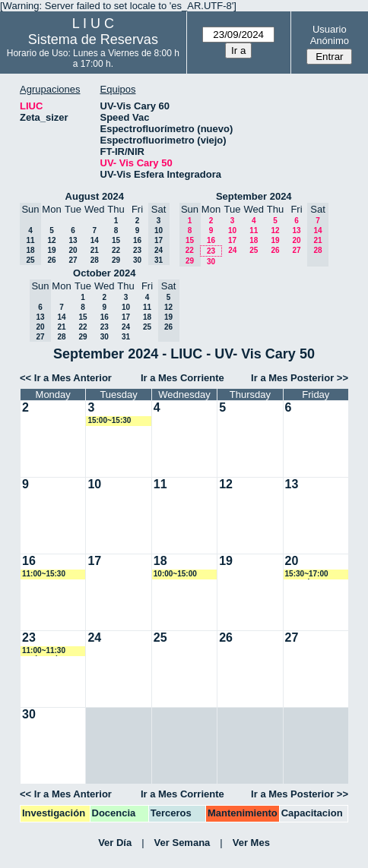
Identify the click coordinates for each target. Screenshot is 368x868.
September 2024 (254, 196)
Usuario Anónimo (330, 35)
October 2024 (104, 273)
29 (116, 260)
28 (95, 260)
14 (95, 240)
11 (254, 230)
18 (254, 240)
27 (73, 260)
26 (51, 260)
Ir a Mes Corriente (182, 378)
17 (232, 240)
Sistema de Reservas (93, 39)
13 (73, 240)
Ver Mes (251, 843)
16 (137, 240)
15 (116, 240)
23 (137, 250)
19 (51, 250)
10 (232, 230)
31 (126, 337)
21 (95, 250)
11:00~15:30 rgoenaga (44, 574)
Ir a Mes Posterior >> (300, 378)
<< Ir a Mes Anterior (66, 378)
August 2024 (95, 196)
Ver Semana (182, 843)
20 (73, 250)
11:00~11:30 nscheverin (44, 651)
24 (232, 250)
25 (254, 250)
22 (116, 250)
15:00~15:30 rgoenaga (109, 421)
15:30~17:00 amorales (307, 574)
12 (51, 240)
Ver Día (115, 843)
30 (137, 260)
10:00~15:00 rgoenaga (175, 574)
